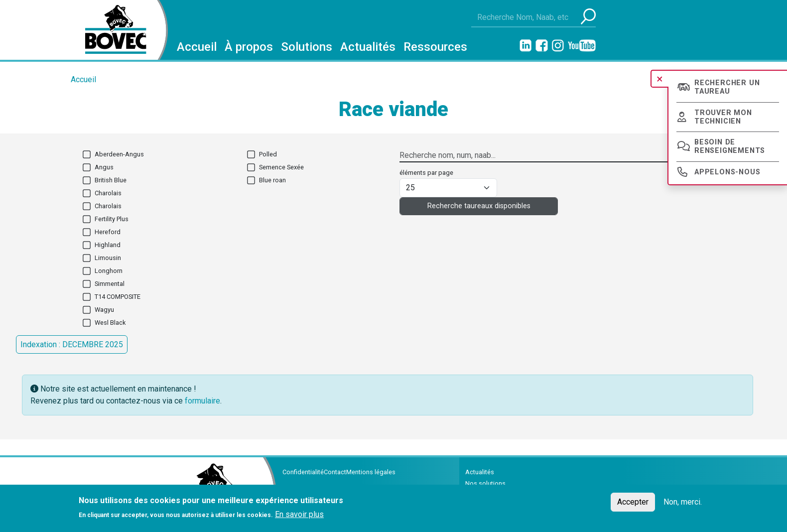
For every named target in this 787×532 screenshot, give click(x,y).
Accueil (197, 47)
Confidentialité (303, 472)
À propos (249, 47)
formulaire (202, 401)
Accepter (633, 504)
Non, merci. (683, 504)
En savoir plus (299, 517)
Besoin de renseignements (730, 146)
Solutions (307, 47)
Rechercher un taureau (727, 87)
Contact (335, 472)
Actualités (368, 47)
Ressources (435, 47)
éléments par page (426, 173)
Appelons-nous (727, 172)
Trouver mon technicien (723, 117)
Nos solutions (485, 483)
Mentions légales (371, 472)
